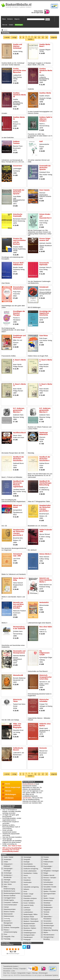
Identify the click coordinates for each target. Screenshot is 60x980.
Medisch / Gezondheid (31, 921)
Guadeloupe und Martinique (19, 336)
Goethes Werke (45, 93)
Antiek (6, 862)
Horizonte (43, 748)
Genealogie (27, 857)
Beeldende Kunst (9, 891)
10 (35, 37)
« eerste (7, 37)
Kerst (25, 891)
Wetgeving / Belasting (51, 930)
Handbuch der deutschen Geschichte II (45, 459)
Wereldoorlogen (49, 926)
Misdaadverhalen (29, 924)
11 (39, 37)
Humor (26, 885)
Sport (45, 896)
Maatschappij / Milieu (30, 914)
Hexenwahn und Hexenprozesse (19, 652)
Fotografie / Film (9, 937)
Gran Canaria (44, 190)
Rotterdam (47, 880)
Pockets (46, 857)
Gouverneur (18, 166)
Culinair (6, 907)
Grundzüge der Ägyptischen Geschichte (45, 313)
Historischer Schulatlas (44, 700)
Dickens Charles (9, 912)
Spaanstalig (47, 889)
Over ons (5, 25)
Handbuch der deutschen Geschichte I (18, 459)
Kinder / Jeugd (28, 894)
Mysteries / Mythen (30, 928)
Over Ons (6, 973)
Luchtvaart (27, 910)
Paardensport (28, 937)
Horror (26, 875)
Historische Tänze (17, 700)
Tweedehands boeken (10, 966)
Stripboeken (47, 905)
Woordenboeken (49, 935)
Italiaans (26, 889)
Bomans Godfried (9, 896)
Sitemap (35, 973)
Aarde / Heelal (8, 857)
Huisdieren (27, 880)
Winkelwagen (19, 25)
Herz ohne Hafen (46, 627)
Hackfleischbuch (19, 433)
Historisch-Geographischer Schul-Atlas (45, 677)
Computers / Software (11, 902)
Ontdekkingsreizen (30, 933)
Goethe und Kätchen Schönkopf (18, 46)
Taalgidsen (47, 910)
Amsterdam (7, 859)
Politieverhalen (48, 862)
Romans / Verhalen (50, 878)
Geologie (27, 862)
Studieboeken (48, 907)
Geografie (27, 859)
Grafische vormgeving (31, 869)
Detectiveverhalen (10, 909)
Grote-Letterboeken (30, 871)
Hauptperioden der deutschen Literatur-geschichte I (45, 508)
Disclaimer (7, 971)
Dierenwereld (8, 914)
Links (13, 971)
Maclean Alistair (29, 917)
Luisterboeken (28, 912)
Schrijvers (10, 19)
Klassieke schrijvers (30, 898)
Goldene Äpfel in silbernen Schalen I (46, 119)
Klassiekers (27, 896)
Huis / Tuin (27, 878)
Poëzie (46, 864)
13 (46, 37)
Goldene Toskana (16, 142)
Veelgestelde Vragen (24, 973)
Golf (41, 141)
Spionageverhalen (50, 894)
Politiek (46, 859)
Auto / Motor (8, 884)
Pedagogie (27, 940)
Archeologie (8, 873)
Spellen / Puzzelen (50, 891)
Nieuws (8, 791)
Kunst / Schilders (29, 903)
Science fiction (48, 884)
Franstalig (7, 939)
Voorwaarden (8, 968)
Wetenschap (48, 928)
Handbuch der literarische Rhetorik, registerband (18, 484)
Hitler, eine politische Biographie (17, 726)
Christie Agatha (9, 900)
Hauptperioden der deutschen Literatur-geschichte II (19, 532)
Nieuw (4, 19)
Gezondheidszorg (29, 866)
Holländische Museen (18, 749)
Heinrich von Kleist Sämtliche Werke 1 (46, 580)
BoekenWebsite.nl (29, 784)
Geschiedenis (28, 864)
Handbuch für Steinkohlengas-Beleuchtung (46, 483)
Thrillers (46, 914)
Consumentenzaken (10, 905)
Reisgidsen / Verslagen (51, 871)
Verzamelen (47, 921)
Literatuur (27, 907)
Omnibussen (28, 930)
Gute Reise (44, 336)
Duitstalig (7, 918)
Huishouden (27, 882)
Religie (46, 873)
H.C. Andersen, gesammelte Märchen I (19, 410)
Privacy (16, 968)
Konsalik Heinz (28, 901)
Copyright (22, 968)
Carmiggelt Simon (10, 898)
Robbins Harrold (49, 875)
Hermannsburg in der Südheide (19, 628)
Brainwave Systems (52, 975)
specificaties (27, 798)
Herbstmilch (44, 602)
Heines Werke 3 (45, 554)
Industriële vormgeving (31, 887)
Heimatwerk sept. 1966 (18, 555)
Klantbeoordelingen (14, 954)
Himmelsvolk (18, 675)
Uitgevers (17, 19)
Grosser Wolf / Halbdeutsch (19, 264)
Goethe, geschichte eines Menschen (20, 70)
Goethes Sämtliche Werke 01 (46, 70)
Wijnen (46, 932)
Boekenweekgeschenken (12, 893)
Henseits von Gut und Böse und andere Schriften (18, 605)
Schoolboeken (48, 882)
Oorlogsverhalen (29, 935)
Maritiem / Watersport (31, 919)
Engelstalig (7, 925)
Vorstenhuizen (48, 923)
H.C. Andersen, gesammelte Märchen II (45, 410)
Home (8, 784)
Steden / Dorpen (49, 898)
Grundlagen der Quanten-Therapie (19, 313)
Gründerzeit (44, 287)
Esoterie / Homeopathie (11, 928)
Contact (11, 25)
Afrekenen (9, 798)
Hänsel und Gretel (17, 506)
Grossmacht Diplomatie (44, 264)
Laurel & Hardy (29, 905)
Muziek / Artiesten (29, 926)
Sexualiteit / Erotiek (50, 887)
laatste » (31, 39)
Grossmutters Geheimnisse (18, 288)
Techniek (46, 912)
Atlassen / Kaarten (10, 882)
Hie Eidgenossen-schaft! (45, 653)
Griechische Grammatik (18, 215)
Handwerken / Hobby (30, 873)
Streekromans (48, 901)
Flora (5, 934)
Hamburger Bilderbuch (44, 434)
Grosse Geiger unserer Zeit (45, 239)
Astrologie (7, 880)
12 (43, 37)
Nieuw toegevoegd (13, 787)
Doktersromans (9, 916)
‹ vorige (14, 37)
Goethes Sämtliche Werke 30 (20, 95)
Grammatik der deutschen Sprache (45, 168)
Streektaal (47, 903)
